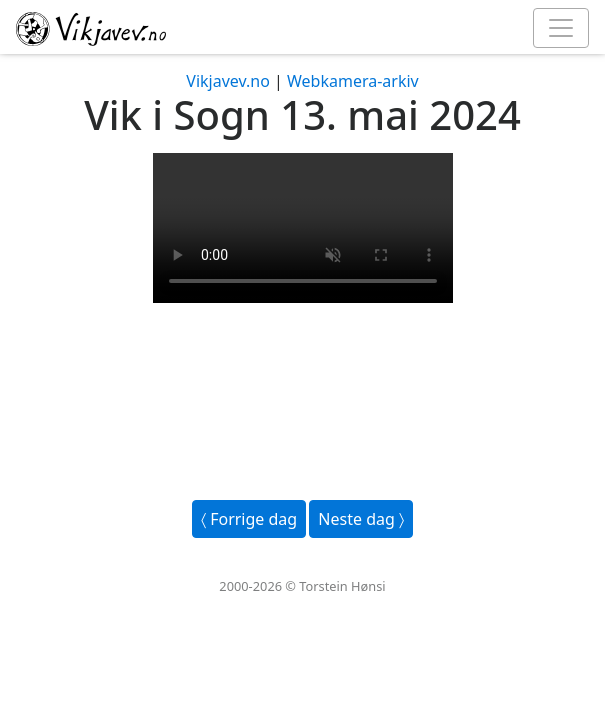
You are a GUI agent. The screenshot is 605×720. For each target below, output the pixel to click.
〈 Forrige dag (249, 519)
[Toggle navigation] (561, 28)
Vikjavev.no (228, 81)
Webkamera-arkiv (353, 81)
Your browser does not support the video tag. (303, 228)
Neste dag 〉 (361, 519)
